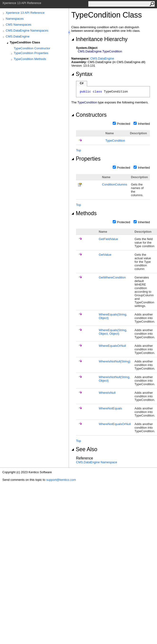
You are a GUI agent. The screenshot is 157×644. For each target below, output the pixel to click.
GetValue (105, 255)
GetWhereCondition (112, 277)
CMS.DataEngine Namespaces (27, 30)
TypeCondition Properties (31, 53)
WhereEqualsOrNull (112, 346)
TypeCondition (115, 141)
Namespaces (15, 19)
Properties (86, 159)
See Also (84, 449)
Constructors (89, 115)
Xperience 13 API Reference (25, 13)
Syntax (82, 74)
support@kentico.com (61, 480)
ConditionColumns (115, 184)
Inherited (144, 124)
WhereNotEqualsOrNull (115, 424)
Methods (84, 213)
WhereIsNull (107, 393)
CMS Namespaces (18, 25)
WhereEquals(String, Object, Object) (113, 332)
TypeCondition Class (25, 42)
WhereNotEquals (110, 408)
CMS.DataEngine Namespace (96, 462)
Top (78, 150)
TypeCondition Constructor (32, 48)
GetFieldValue (108, 239)
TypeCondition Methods (30, 59)
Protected (124, 124)
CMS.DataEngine (18, 36)
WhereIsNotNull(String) (115, 361)
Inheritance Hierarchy (99, 39)
